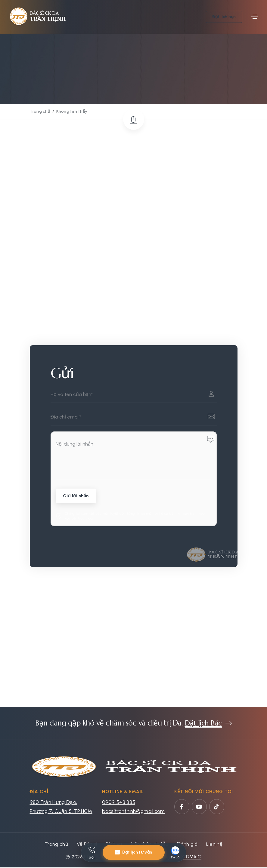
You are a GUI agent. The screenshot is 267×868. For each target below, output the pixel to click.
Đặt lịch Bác (203, 724)
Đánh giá (187, 845)
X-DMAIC (191, 857)
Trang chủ (40, 111)
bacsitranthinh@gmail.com (133, 812)
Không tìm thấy (72, 111)
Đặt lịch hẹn (224, 17)
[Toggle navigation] (255, 17)
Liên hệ (214, 845)
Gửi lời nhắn (76, 497)
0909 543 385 (119, 803)
